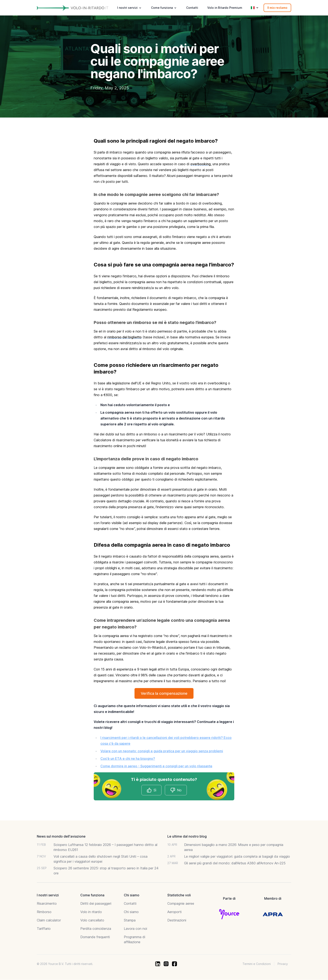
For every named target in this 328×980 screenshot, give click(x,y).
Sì (151, 790)
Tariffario (44, 929)
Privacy (283, 964)
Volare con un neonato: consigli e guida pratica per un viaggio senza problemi (162, 751)
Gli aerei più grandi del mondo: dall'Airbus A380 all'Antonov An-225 (235, 863)
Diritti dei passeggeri (96, 904)
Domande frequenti (95, 937)
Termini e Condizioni (257, 964)
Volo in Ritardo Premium (225, 8)
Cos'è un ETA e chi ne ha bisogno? (128, 759)
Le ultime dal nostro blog (187, 837)
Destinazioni (177, 920)
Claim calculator (49, 920)
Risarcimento (47, 904)
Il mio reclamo (277, 8)
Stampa (130, 920)
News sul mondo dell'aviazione (61, 837)
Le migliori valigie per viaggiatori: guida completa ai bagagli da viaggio (237, 857)
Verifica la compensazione (164, 693)
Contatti (192, 8)
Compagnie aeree (181, 904)
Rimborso (44, 912)
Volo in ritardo (91, 912)
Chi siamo (131, 912)
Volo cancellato (92, 920)
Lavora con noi (135, 929)
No (176, 790)
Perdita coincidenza (96, 929)
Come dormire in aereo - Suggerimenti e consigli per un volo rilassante (156, 766)
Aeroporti (174, 912)
